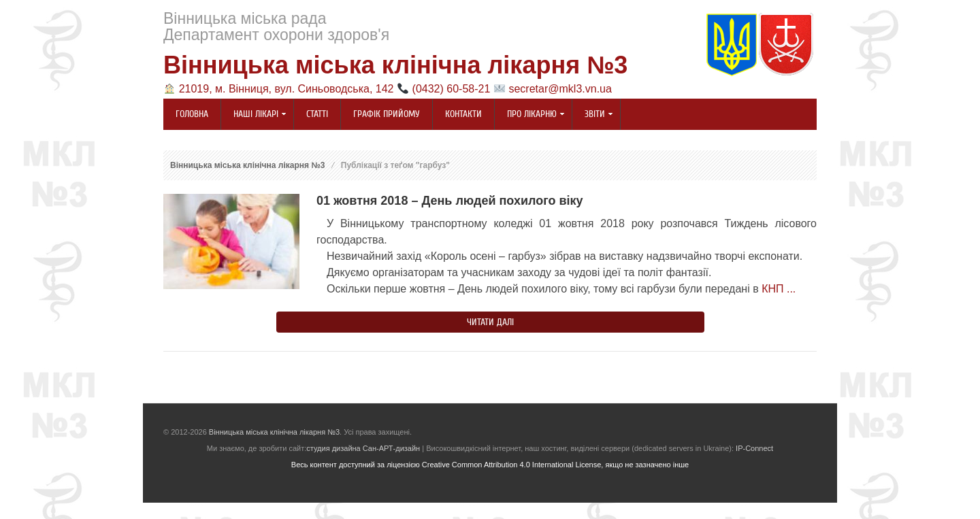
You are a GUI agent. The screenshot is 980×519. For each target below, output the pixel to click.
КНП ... (779, 289)
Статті (317, 114)
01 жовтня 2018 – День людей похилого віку (450, 201)
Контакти (463, 114)
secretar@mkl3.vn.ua (560, 89)
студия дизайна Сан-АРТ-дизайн (363, 448)
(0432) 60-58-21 (452, 89)
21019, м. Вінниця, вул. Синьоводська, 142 (287, 89)
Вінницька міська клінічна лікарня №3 (395, 65)
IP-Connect (754, 448)
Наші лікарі (254, 115)
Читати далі (490, 322)
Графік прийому (387, 114)
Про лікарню (530, 115)
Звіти (593, 115)
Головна (192, 114)
